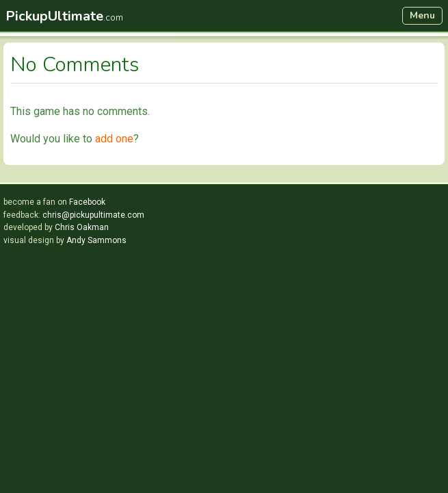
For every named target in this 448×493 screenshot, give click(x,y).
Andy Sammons (96, 240)
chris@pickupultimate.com (93, 215)
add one (114, 139)
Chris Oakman (82, 227)
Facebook (87, 202)
